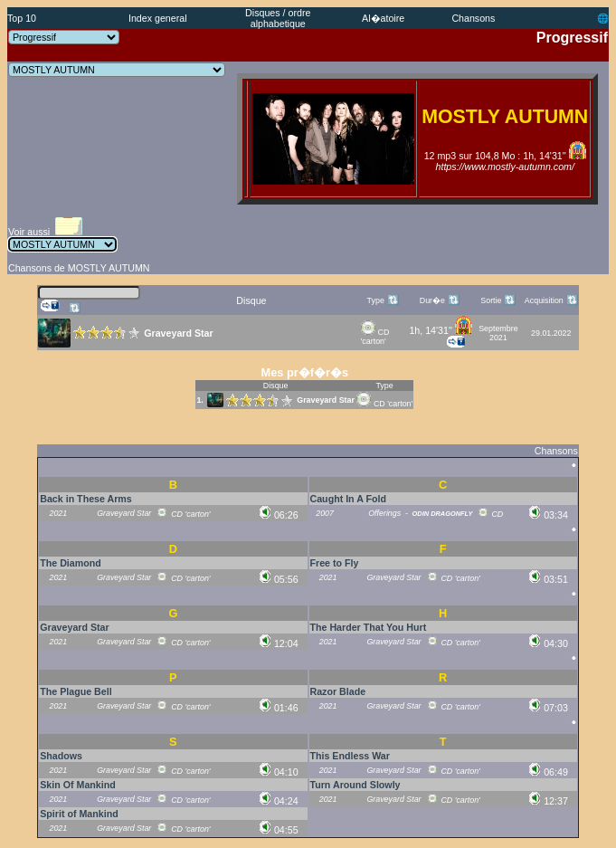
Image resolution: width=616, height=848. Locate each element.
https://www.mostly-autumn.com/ (505, 167)
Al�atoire (383, 18)
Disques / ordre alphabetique (278, 18)
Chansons (473, 18)
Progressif (572, 38)
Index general (158, 18)
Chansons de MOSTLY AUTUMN (79, 268)
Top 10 (22, 18)
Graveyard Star (326, 400)
